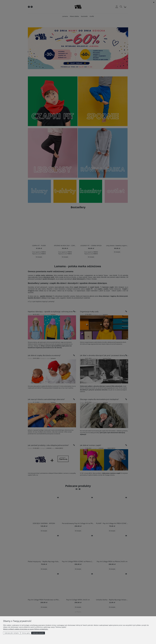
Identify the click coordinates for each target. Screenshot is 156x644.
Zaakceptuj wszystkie (38, 633)
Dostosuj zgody (26, 633)
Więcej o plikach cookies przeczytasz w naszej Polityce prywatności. (26, 629)
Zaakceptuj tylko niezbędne (12, 633)
